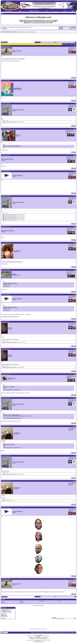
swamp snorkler (17, 175)
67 (70, 42)
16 (54, 42)
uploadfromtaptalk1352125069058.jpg (11, 367)
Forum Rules (3, 618)
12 (48, 42)
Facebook (4, 603)
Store (47, 11)
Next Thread (42, 605)
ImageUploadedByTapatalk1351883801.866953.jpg (12, 262)
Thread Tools (65, 44)
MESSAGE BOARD (9, 11)
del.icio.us (23, 601)
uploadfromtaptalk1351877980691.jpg (11, 217)
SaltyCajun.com (5, 27)
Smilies (3, 615)
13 (49, 42)
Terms (73, 633)
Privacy (69, 633)
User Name (61, 27)
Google (60, 601)
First (42, 42)
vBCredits (30, 638)
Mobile (63, 633)
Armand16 (17, 251)
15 (52, 42)
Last (73, 42)
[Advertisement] (39, 37)
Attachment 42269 (7, 284)
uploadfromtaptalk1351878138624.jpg (11, 220)
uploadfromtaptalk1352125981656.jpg (11, 474)
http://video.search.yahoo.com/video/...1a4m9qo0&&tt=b (13, 59)
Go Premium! (55, 11)
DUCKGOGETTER (7, 159)
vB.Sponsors (38, 637)
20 (60, 42)
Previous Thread (36, 605)
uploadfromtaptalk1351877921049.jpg (11, 215)
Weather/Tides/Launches (34, 11)
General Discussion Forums (14, 27)
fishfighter (17, 433)
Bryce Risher (44, 638)
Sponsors (65, 11)
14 (51, 42)
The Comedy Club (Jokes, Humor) (25, 27)
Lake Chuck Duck (17, 110)
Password (61, 29)
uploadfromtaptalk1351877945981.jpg (11, 216)
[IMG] (2, 616)
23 (64, 42)
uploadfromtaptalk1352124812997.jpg (11, 342)
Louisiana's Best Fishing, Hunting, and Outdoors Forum (46, 633)
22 (63, 42)
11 (46, 42)
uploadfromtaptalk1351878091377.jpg (11, 219)
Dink (9, 328)
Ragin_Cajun (16, 51)
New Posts (59, 633)
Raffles (73, 11)
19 (58, 42)
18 (57, 42)
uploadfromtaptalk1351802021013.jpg (11, 122)
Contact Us (33, 633)
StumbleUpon (42, 601)
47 (69, 42)
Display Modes (72, 44)
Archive (66, 633)
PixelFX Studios (46, 638)
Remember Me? (73, 27)
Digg (3, 601)
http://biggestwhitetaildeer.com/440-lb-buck (10, 317)
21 (61, 42)
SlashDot (23, 603)
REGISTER (27, 22)
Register (20, 11)
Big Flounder (11, 378)
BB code (3, 614)
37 (67, 42)
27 (66, 42)
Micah (18, 135)
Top (75, 633)
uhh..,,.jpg (6, 501)
